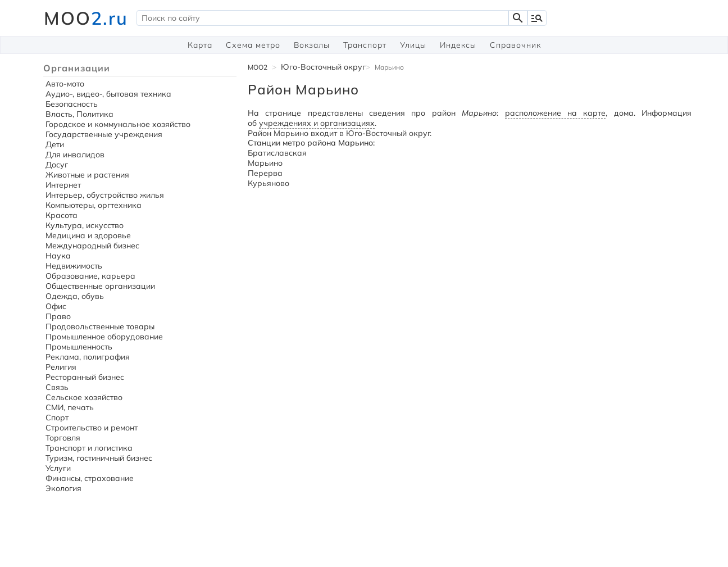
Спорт (57, 418)
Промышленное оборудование (104, 337)
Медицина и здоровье (88, 235)
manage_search (537, 18)
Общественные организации (100, 286)
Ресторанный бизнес (85, 377)
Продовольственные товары (100, 326)
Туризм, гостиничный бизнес (99, 458)
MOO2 (258, 67)
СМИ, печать (70, 407)
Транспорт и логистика (89, 448)
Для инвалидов (75, 155)
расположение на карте (556, 113)
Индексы (458, 45)
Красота (62, 215)
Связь (57, 387)
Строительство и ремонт (92, 428)
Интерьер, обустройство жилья (105, 195)
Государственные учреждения (104, 134)
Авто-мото (65, 84)
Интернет (63, 185)
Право (58, 316)
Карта (200, 45)
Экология (63, 488)
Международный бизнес (92, 246)
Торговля (63, 438)
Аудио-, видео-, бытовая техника (108, 94)
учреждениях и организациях (317, 123)
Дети (55, 144)
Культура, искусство (85, 225)
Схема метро (253, 45)
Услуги (58, 468)
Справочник (515, 45)
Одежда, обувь (75, 296)
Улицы (413, 45)
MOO (86, 18)
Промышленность (79, 347)
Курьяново (269, 183)
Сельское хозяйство (84, 397)
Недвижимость (74, 266)
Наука (58, 256)
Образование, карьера (90, 276)
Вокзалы (312, 45)
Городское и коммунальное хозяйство (118, 124)
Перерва (265, 173)
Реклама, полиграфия (88, 357)
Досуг (57, 165)
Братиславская (277, 153)
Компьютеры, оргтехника (94, 205)
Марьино (265, 163)
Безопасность (72, 104)
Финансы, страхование (90, 478)
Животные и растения (87, 175)
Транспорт (365, 45)
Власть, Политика (79, 114)
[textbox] (322, 18)
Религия (61, 367)
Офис (56, 306)
